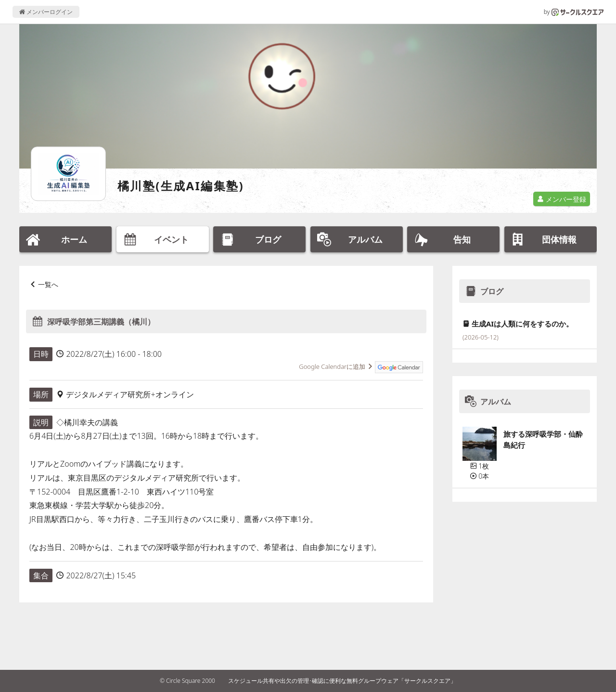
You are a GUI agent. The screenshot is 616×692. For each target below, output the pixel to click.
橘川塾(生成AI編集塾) (181, 186)
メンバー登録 (562, 199)
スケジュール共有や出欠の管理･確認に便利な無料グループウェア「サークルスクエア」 (342, 681)
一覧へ (48, 284)
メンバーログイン (46, 12)
